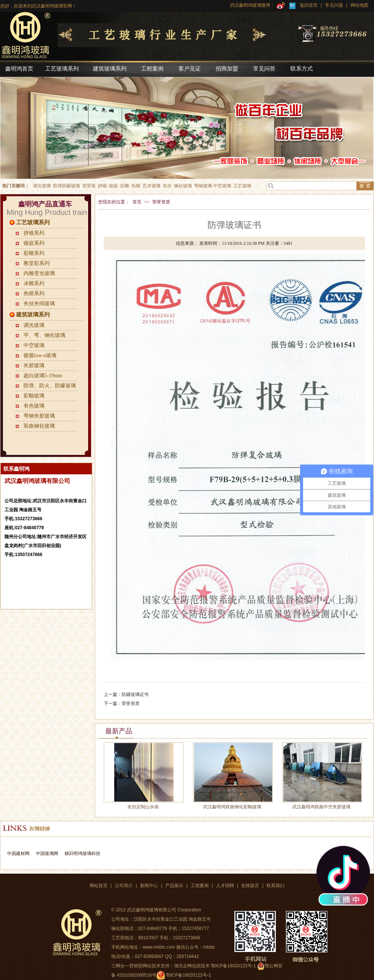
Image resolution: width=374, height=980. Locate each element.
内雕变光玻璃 (39, 273)
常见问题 (334, 5)
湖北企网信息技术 (192, 966)
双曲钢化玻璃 (39, 426)
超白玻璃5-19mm (43, 376)
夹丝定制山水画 (143, 807)
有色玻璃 (34, 406)
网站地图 (359, 5)
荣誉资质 (161, 202)
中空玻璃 (34, 345)
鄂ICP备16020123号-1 (188, 975)
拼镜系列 (34, 233)
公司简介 (124, 886)
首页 (137, 202)
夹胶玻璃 (34, 366)
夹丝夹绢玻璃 (39, 304)
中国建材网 (18, 853)
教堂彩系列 (37, 263)
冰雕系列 (34, 283)
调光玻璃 (34, 325)
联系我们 (275, 886)
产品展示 (174, 886)
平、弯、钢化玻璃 (44, 335)
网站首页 (99, 886)
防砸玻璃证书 (135, 695)
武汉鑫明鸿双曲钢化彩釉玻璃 (232, 807)
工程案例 (200, 886)
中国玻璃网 (47, 853)
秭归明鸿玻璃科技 (82, 853)
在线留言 (250, 886)
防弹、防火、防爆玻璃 (50, 386)
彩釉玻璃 (34, 396)
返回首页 (309, 5)
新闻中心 (149, 886)
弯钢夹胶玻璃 (39, 416)
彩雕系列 (34, 253)
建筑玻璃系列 (33, 315)
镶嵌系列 (34, 243)
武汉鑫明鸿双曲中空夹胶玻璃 (321, 807)
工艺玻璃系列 (33, 222)
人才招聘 (225, 886)
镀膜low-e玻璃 (40, 355)
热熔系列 (34, 294)
